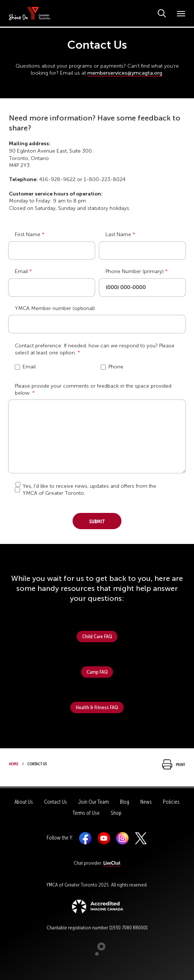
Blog (125, 802)
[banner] (30, 13)
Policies (171, 802)
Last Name (118, 234)
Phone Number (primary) (135, 271)
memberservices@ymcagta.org (125, 73)
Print (174, 764)
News (146, 802)
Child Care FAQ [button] (97, 636)
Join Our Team (93, 802)
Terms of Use (86, 813)
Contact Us (56, 802)
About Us (24, 802)
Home (14, 763)
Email (21, 271)
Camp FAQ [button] (97, 672)
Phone (112, 367)
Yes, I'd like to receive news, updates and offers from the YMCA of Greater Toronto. (89, 490)
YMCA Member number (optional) (55, 308)
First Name (28, 234)
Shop (116, 813)
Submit (97, 520)
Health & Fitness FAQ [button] (97, 707)
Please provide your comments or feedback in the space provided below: (93, 389)
